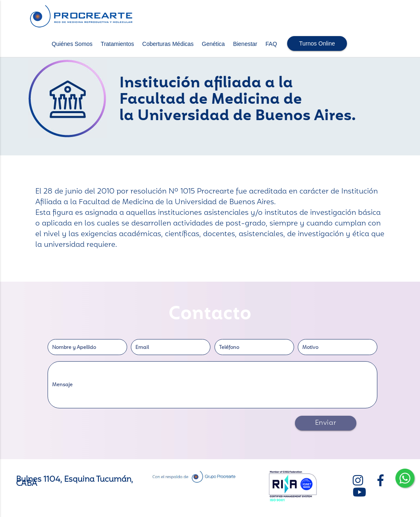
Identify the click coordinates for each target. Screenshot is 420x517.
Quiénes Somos (72, 44)
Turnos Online (317, 43)
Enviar (326, 423)
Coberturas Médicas (168, 44)
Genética (213, 44)
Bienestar (245, 44)
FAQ (271, 44)
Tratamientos (118, 44)
